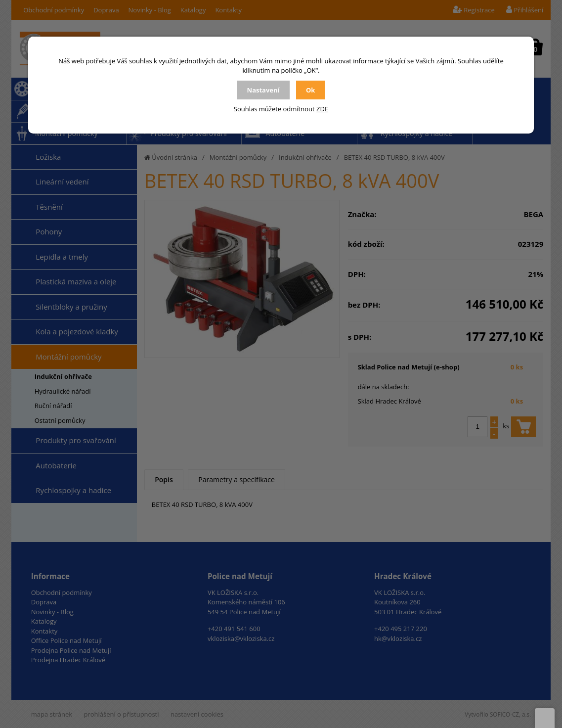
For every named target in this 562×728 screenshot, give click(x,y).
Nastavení (263, 90)
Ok (310, 90)
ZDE (322, 109)
